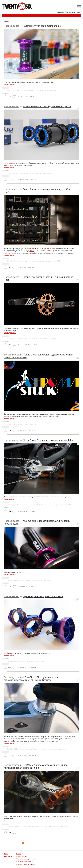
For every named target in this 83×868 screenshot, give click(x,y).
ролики (52, 173)
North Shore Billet (13, 505)
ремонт (44, 661)
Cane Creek (11, 261)
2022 (39, 661)
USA (37, 90)
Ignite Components (13, 661)
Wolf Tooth (11, 90)
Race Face (22, 580)
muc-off (10, 580)
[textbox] (41, 21)
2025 (23, 90)
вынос (20, 339)
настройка (48, 580)
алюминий (52, 90)
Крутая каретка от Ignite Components (43, 596)
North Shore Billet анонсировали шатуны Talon (48, 440)
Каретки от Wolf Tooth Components (42, 26)
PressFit (32, 339)
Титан (54, 261)
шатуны (14, 339)
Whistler (64, 505)
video (25, 827)
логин (79, 12)
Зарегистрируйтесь (63, 12)
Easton (29, 580)
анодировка (44, 90)
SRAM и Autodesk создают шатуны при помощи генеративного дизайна (36, 766)
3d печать (44, 827)
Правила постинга (22, 856)
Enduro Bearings (39, 749)
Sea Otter (10, 749)
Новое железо (12, 26)
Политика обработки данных (25, 862)
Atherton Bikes (63, 827)
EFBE (69, 505)
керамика (24, 173)
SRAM (15, 580)
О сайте (19, 854)
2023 (35, 424)
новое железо (30, 90)
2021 (16, 749)
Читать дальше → (10, 85)
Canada (43, 505)
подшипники (16, 173)
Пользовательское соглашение (26, 864)
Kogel (9, 173)
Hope (9, 339)
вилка (31, 424)
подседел (47, 261)
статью (32, 251)
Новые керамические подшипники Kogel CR (47, 106)
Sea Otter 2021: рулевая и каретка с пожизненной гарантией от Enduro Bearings (34, 679)
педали (41, 261)
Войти (6, 854)
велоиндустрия (27, 749)
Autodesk (15, 827)
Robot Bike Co (53, 827)
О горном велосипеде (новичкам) (26, 859)
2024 (58, 261)
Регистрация (8, 856)
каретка (18, 90)
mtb (20, 749)
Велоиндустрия (12, 355)
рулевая (28, 261)
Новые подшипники (11, 163)
